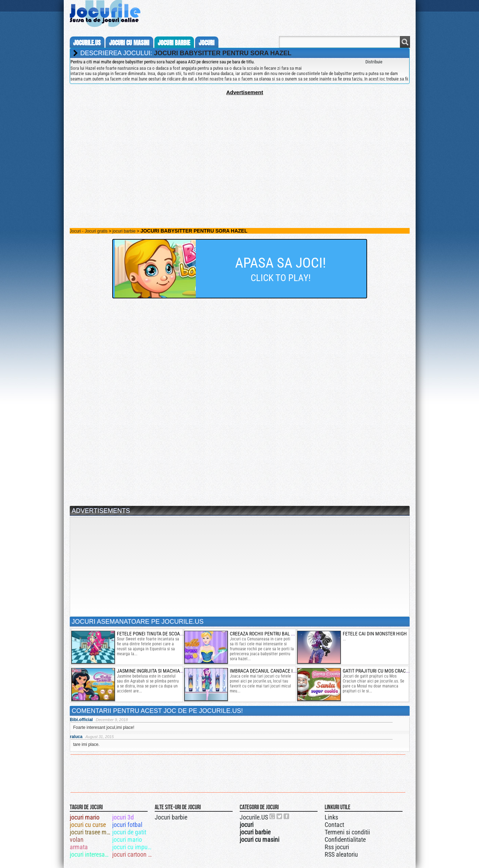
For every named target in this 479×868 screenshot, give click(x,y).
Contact (334, 825)
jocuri (206, 43)
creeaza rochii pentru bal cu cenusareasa (279, 634)
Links (331, 817)
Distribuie (374, 62)
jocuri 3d (123, 817)
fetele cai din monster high (375, 634)
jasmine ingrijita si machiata (151, 671)
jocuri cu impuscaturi (133, 847)
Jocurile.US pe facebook (287, 816)
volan (77, 840)
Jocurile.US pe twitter (280, 816)
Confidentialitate (345, 840)
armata (79, 847)
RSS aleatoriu (341, 854)
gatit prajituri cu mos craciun (378, 671)
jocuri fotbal (127, 825)
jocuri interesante (90, 854)
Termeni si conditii (347, 832)
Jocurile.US (254, 817)
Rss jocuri (337, 847)
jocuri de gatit (129, 832)
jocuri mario (85, 817)
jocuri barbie (174, 43)
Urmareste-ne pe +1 (273, 816)
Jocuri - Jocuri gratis (89, 231)
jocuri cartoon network (133, 854)
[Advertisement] (240, 145)
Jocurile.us (87, 43)
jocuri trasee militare (90, 832)
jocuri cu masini (129, 43)
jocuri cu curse (88, 825)
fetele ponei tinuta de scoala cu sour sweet (168, 634)
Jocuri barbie (171, 817)
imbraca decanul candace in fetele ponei (278, 671)
